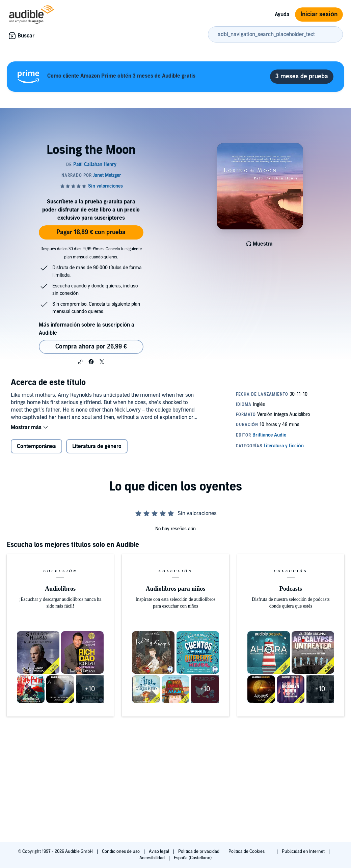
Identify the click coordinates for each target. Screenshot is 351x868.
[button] (80, 362)
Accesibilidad (153, 858)
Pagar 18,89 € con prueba (91, 232)
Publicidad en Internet (304, 851)
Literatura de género (97, 446)
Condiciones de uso (121, 851)
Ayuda (282, 15)
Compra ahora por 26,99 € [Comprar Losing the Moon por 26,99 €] (91, 347)
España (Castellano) (193, 858)
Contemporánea (36, 446)
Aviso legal (159, 851)
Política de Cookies (247, 851)
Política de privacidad (199, 851)
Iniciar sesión (319, 14)
